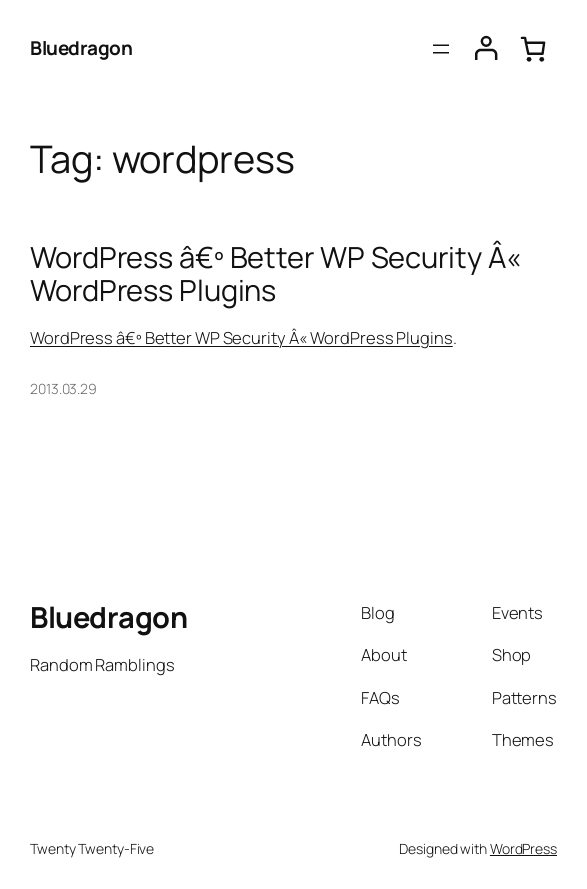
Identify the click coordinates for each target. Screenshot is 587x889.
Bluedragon (81, 48)
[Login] (486, 48)
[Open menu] (441, 49)
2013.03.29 (63, 388)
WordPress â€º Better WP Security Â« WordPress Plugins (276, 273)
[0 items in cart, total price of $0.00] (533, 48)
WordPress (523, 848)
